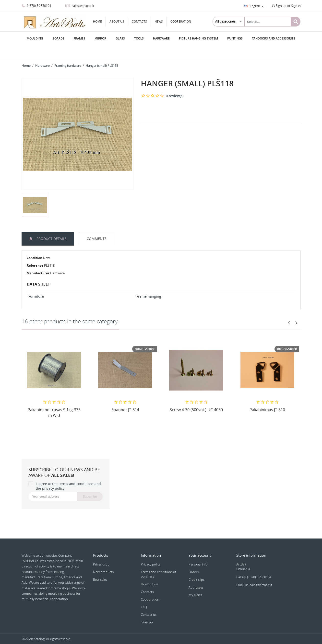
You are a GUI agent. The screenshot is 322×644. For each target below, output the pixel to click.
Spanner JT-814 (125, 396)
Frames (79, 38)
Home (97, 21)
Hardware (161, 38)
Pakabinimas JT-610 (267, 396)
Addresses (196, 573)
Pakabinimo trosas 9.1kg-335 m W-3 (54, 398)
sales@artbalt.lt (80, 6)
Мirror (100, 38)
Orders (194, 558)
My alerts (195, 581)
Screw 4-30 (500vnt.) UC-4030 (196, 396)
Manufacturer (38, 259)
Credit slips (197, 565)
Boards (58, 38)
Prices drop (101, 550)
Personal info (198, 550)
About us (117, 21)
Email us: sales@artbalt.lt (254, 571)
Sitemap (147, 608)
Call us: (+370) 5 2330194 (254, 563)
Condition (35, 244)
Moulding (35, 38)
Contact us (149, 601)
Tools (139, 38)
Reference (35, 251)
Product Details (51, 225)
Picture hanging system (198, 38)
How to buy (149, 570)
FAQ (144, 593)
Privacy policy (151, 550)
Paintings (235, 38)
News (159, 21)
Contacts (139, 21)
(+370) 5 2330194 (36, 6)
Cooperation (181, 21)
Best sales (100, 565)
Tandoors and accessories (274, 38)
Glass (120, 38)
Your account (200, 541)
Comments (97, 225)
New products (103, 558)
